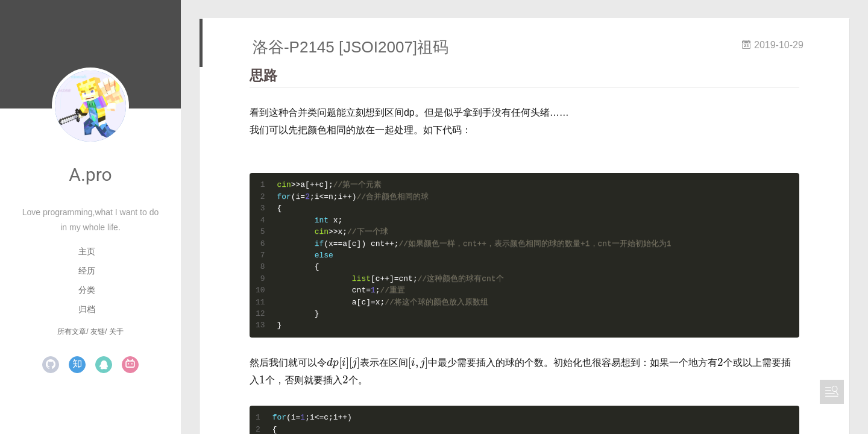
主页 (87, 251)
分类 (87, 290)
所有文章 (72, 332)
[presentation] (343, 363)
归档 (87, 309)
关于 (116, 332)
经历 (87, 271)
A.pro (90, 175)
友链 (98, 332)
